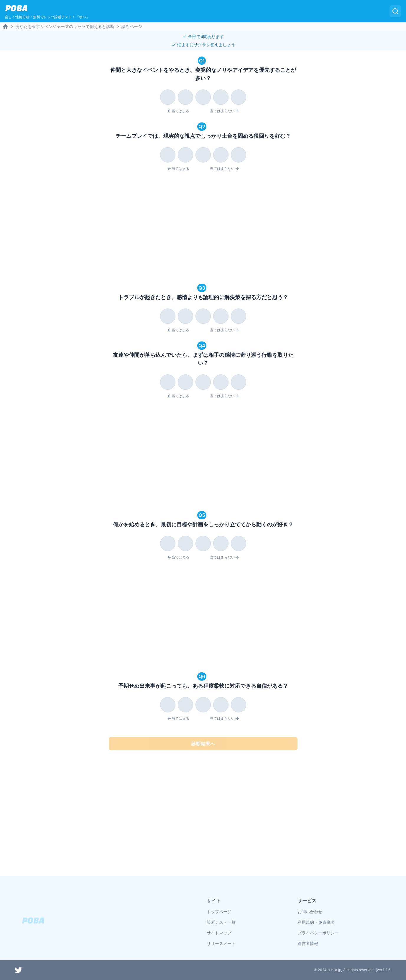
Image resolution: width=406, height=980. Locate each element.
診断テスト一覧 (221, 922)
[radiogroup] (203, 96)
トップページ (219, 912)
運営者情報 (308, 943)
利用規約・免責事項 (316, 922)
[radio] (168, 97)
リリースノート (221, 943)
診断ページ (132, 26)
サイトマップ (219, 933)
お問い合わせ (310, 912)
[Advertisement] (203, 228)
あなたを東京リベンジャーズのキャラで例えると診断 (65, 26)
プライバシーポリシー (318, 933)
